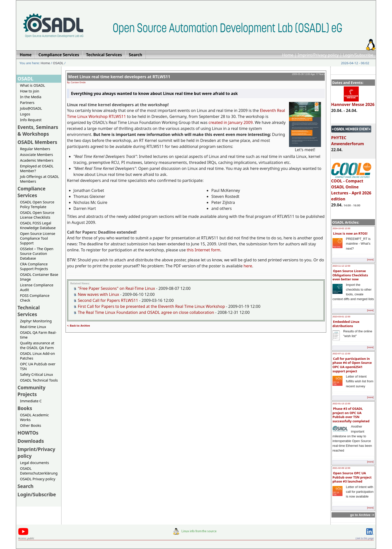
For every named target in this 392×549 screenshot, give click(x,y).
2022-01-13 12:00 (341, 404)
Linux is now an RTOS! (350, 233)
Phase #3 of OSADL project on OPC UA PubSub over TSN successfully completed (351, 415)
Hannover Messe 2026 (353, 102)
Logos (25, 114)
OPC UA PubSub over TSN (38, 366)
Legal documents (34, 463)
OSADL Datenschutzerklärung (39, 471)
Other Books (30, 425)
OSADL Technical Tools (39, 380)
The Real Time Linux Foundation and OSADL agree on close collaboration (146, 312)
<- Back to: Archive (78, 326)
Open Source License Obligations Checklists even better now (350, 275)
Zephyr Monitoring (36, 321)
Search (25, 486)
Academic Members (37, 160)
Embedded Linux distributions (346, 324)
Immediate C (31, 401)
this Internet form (203, 250)
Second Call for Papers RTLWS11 (108, 300)
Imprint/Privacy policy (318, 55)
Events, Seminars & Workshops (38, 130)
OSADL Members (37, 142)
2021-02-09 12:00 (341, 468)
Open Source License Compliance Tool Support (38, 238)
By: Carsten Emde (76, 82)
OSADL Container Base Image (39, 277)
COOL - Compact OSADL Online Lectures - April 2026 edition (351, 188)
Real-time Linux (33, 327)
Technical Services (29, 311)
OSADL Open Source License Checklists (37, 215)
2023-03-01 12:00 (341, 317)
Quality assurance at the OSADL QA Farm (37, 345)
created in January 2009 (231, 122)
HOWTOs (28, 433)
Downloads (31, 441)
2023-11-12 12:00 (341, 266)
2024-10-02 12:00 (341, 228)
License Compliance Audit (37, 287)
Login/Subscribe (358, 55)
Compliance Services (31, 192)
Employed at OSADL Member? (37, 168)
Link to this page (365, 538)
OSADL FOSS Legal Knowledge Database (38, 225)
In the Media (31, 97)
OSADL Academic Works (34, 417)
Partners (27, 103)
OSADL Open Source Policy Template (37, 204)
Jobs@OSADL (31, 108)
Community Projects (31, 391)
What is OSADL (32, 85)
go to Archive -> (362, 515)
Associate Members (36, 155)
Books (25, 408)
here (248, 266)
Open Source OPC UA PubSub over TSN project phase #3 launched (352, 477)
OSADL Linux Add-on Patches (37, 356)
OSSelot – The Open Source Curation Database (37, 254)
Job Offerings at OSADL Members (39, 179)
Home (288, 55)
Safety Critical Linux (36, 374)
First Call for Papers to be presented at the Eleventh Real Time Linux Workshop (151, 306)
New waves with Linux (98, 294)
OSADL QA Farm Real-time (38, 335)
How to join (30, 91)
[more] (370, 260)
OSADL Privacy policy (38, 479)
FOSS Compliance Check (35, 298)
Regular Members (35, 149)
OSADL (58, 63)
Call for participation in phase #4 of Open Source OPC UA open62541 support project (352, 365)
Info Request (31, 120)
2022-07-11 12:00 (341, 354)
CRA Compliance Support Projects (34, 266)
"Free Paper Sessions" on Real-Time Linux (116, 288)
